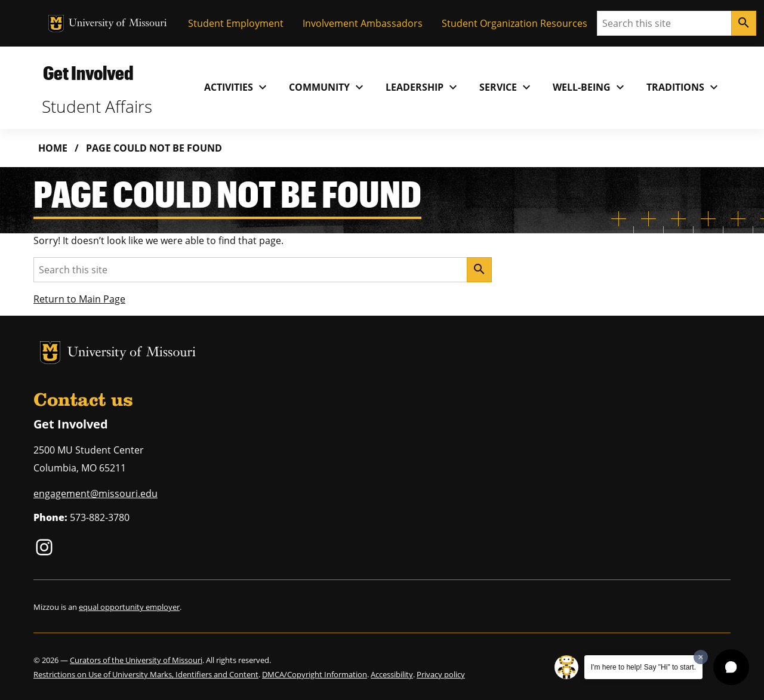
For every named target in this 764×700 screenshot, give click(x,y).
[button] (731, 667)
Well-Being (590, 87)
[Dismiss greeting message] (701, 657)
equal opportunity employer (129, 607)
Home (53, 148)
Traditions (684, 87)
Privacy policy (441, 674)
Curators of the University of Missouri (136, 660)
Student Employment (236, 23)
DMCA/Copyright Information (315, 674)
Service (506, 87)
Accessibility (392, 674)
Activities (237, 87)
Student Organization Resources (515, 23)
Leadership (423, 87)
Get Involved (88, 73)
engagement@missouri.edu (95, 494)
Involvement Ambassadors (363, 23)
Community (328, 87)
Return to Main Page (79, 299)
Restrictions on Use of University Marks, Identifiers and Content (146, 674)
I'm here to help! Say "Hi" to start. (643, 667)
